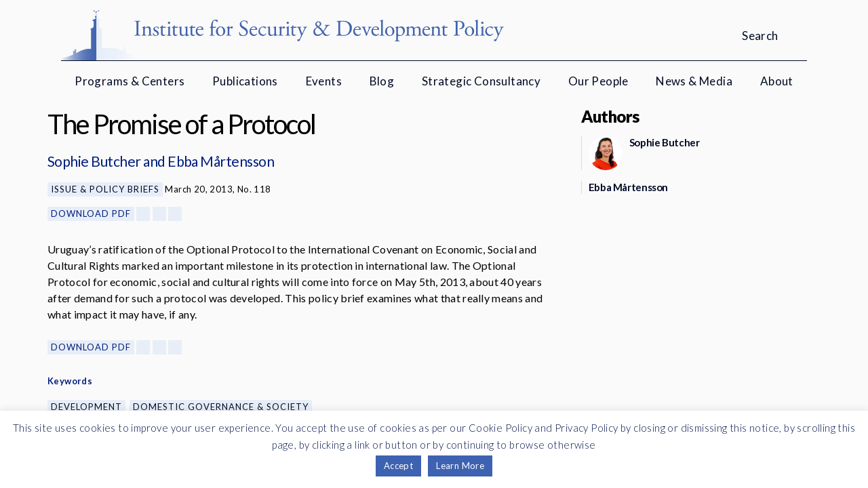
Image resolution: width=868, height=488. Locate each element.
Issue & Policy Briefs (105, 189)
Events (324, 81)
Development (86, 407)
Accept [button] (398, 466)
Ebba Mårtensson (221, 161)
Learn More (460, 466)
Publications (245, 81)
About (777, 81)
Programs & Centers (130, 81)
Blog (382, 81)
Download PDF (91, 213)
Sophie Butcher (94, 161)
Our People (598, 81)
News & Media (694, 81)
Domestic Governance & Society (221, 407)
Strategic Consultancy (481, 81)
